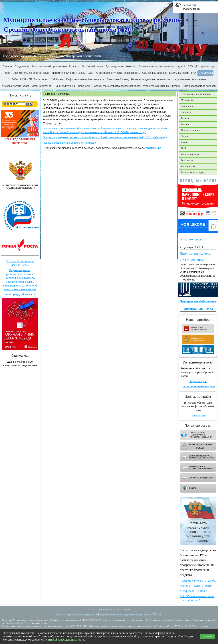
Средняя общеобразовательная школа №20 (67, 29)
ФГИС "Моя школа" (192, 240)
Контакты (60, 614)
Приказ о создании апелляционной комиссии (69, 143)
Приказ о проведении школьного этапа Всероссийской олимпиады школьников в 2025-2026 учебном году (105, 137)
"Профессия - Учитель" (193, 591)
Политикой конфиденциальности (64, 640)
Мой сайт (158, 614)
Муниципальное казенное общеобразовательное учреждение (93, 20)
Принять (208, 636)
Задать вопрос (198, 381)
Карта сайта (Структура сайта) (82, 614)
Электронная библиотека (198, 301)
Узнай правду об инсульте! (20, 295)
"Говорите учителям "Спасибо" (198, 581)
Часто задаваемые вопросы (198, 386)
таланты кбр (153, 148)
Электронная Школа (195, 254)
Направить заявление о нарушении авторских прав (125, 614)
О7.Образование (193, 260)
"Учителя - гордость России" (196, 586)
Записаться (198, 416)
